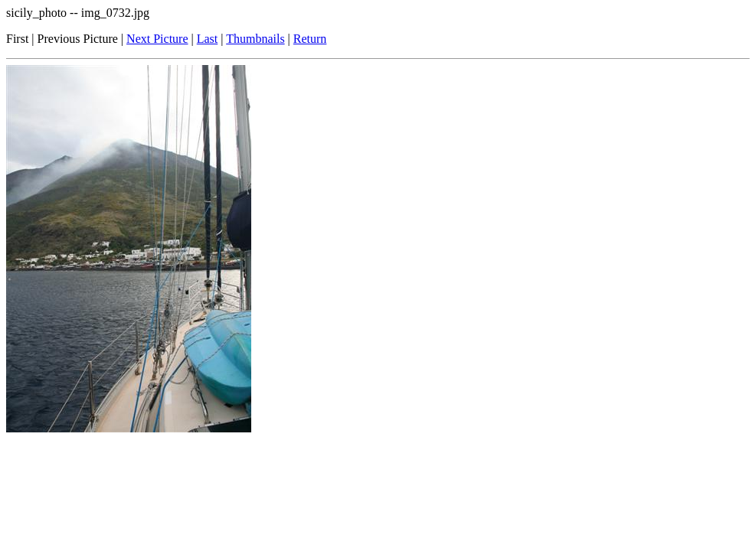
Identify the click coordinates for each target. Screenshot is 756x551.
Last (208, 39)
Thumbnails (255, 39)
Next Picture (157, 39)
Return (310, 39)
